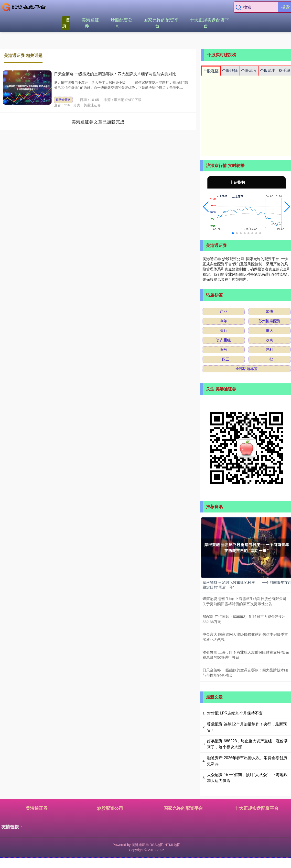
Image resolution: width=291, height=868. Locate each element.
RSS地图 (156, 845)
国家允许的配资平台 (161, 23)
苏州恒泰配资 (269, 321)
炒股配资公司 (121, 23)
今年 (224, 321)
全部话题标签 (247, 369)
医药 (224, 350)
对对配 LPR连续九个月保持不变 (235, 713)
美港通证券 (90, 23)
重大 (269, 330)
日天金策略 (63, 100)
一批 (269, 359)
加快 (269, 311)
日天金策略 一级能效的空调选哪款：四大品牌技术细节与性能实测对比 (115, 74)
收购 (269, 340)
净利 (269, 350)
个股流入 (249, 71)
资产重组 (224, 340)
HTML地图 (172, 845)
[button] (206, 207)
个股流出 (268, 71)
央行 (224, 330)
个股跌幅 (230, 71)
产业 (224, 311)
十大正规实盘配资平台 (209, 23)
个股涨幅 (211, 71)
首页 (66, 23)
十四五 (224, 359)
